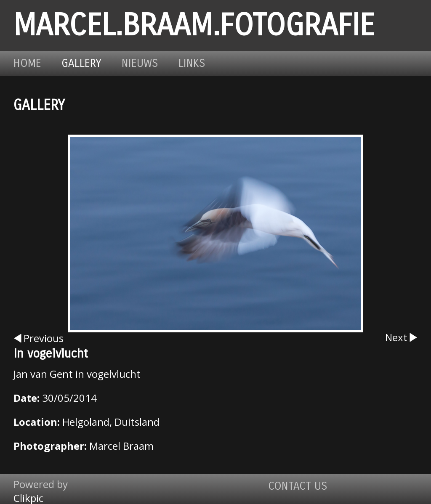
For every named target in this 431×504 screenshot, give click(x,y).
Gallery (81, 63)
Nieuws (140, 63)
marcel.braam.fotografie (194, 25)
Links (192, 63)
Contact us (298, 486)
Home (27, 63)
